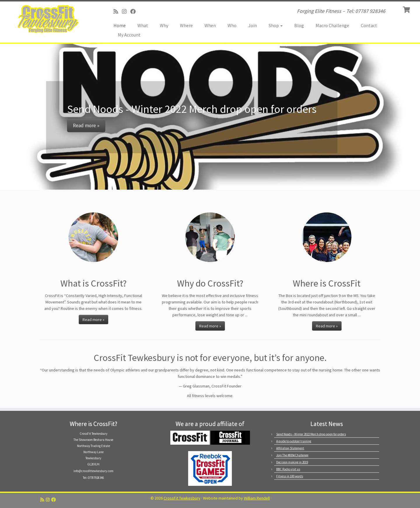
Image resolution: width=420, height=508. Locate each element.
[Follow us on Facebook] (135, 12)
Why (164, 25)
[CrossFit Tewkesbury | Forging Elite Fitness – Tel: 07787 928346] (48, 19)
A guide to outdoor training (294, 441)
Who (232, 25)
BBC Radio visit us (288, 469)
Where (186, 25)
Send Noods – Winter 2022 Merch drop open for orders (311, 434)
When (210, 25)
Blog (299, 25)
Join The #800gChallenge (292, 455)
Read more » (93, 320)
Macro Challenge (332, 25)
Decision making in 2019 (292, 462)
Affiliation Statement (290, 448)
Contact (369, 25)
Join (253, 25)
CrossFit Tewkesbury (182, 498)
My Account (129, 35)
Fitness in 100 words (290, 476)
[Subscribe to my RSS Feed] (118, 12)
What (143, 25)
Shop (276, 25)
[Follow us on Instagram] (126, 12)
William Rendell (257, 498)
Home (120, 25)
